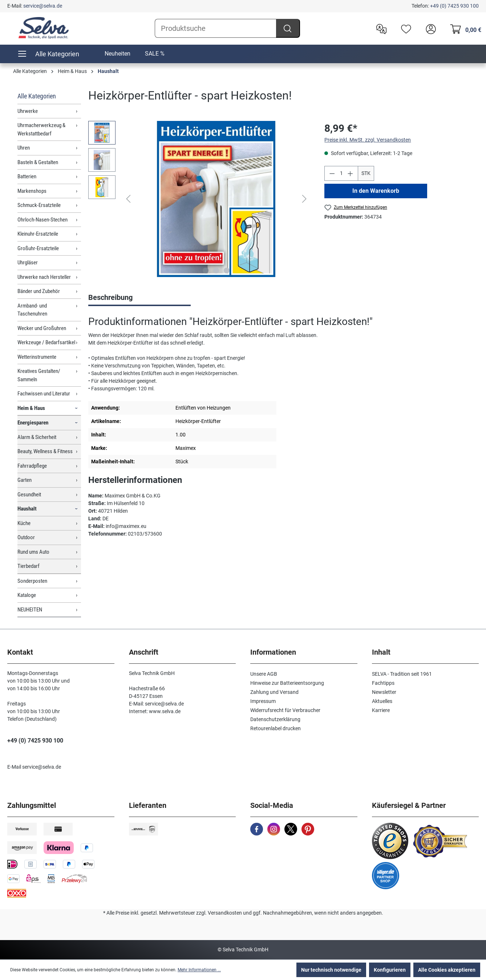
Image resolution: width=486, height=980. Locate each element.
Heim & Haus (31, 408)
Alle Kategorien (37, 96)
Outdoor (26, 537)
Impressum (263, 701)
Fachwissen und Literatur (44, 394)
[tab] (139, 298)
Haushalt (27, 509)
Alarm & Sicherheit (37, 437)
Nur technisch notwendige (331, 970)
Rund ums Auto (33, 552)
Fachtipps (383, 683)
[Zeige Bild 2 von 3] (216, 271)
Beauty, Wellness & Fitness (45, 451)
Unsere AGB (264, 674)
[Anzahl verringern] (332, 173)
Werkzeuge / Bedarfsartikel (46, 342)
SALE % (155, 54)
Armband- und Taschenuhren (32, 310)
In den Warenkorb (376, 191)
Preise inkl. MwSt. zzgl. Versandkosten (368, 140)
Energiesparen (33, 423)
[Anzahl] (341, 173)
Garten (25, 480)
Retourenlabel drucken (276, 728)
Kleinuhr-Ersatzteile (38, 234)
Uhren (24, 148)
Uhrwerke (28, 111)
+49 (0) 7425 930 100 (454, 6)
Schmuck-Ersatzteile (39, 205)
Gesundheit (29, 495)
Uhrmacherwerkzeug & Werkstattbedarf (41, 129)
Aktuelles (382, 701)
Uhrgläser (28, 263)
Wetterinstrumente (37, 357)
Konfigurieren (390, 970)
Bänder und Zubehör (39, 291)
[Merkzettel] (404, 28)
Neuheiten (118, 54)
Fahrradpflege (32, 466)
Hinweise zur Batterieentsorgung (287, 683)
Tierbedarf (29, 566)
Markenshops (32, 191)
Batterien (27, 176)
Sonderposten (32, 581)
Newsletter (384, 692)
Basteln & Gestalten (38, 162)
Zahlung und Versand (274, 692)
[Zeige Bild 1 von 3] (206, 271)
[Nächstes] (304, 199)
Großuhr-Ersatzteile (38, 248)
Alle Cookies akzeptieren (447, 970)
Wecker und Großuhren (42, 328)
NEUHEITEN (30, 610)
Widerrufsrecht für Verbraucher (285, 710)
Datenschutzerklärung (275, 719)
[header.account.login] (429, 28)
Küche (24, 523)
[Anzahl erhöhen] (351, 173)
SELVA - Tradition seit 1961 (402, 674)
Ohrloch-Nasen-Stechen (42, 220)
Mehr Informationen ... (199, 970)
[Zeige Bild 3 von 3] (227, 271)
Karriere (381, 710)
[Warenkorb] (464, 28)
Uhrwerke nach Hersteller (44, 277)
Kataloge (27, 595)
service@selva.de (43, 6)
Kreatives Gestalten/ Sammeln (39, 375)
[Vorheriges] (128, 199)
